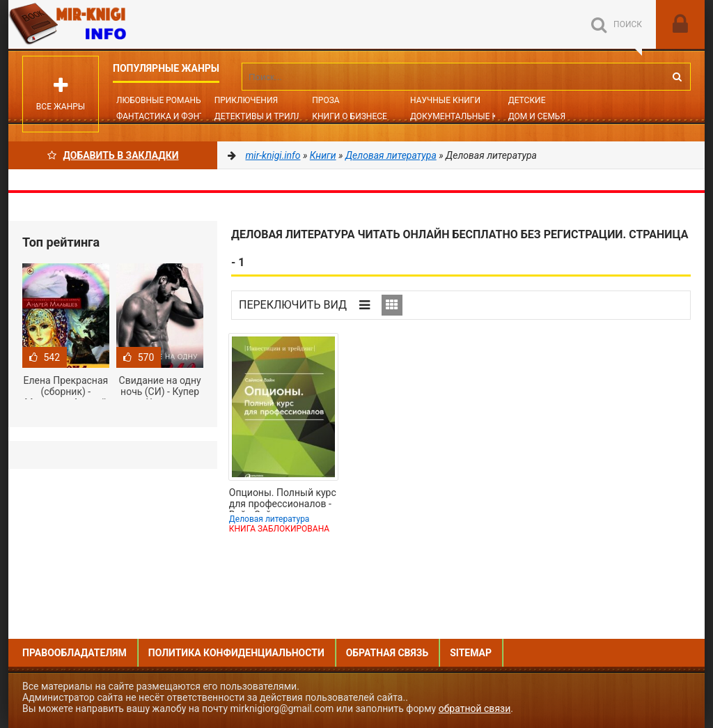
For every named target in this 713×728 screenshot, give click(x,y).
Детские (527, 100)
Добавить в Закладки (113, 155)
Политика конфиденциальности (236, 653)
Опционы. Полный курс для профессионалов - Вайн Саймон (283, 499)
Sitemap (471, 653)
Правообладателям (75, 653)
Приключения (246, 100)
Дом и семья (537, 116)
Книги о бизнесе (350, 116)
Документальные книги (465, 116)
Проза (326, 100)
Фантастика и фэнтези (168, 116)
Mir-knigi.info (113, 24)
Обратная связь (387, 653)
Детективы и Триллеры (267, 116)
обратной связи (475, 708)
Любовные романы (159, 100)
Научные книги (445, 100)
